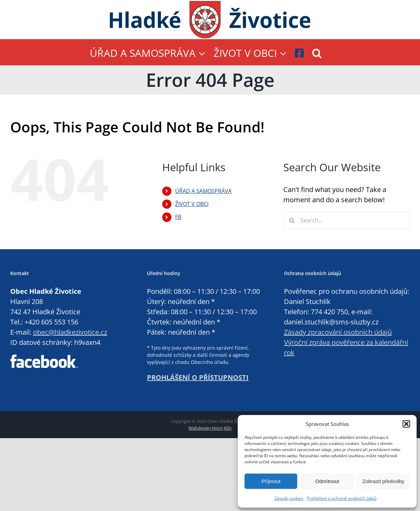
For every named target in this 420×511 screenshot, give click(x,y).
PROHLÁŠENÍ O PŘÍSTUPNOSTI (198, 377)
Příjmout (271, 481)
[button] (406, 424)
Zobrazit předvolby (383, 481)
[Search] (292, 220)
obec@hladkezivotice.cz (70, 332)
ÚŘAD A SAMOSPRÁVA (203, 191)
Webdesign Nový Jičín (210, 428)
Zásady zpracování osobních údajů (338, 332)
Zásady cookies (289, 498)
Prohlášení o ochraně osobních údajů (342, 498)
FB (178, 217)
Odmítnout (327, 481)
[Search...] (347, 220)
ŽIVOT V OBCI (192, 204)
